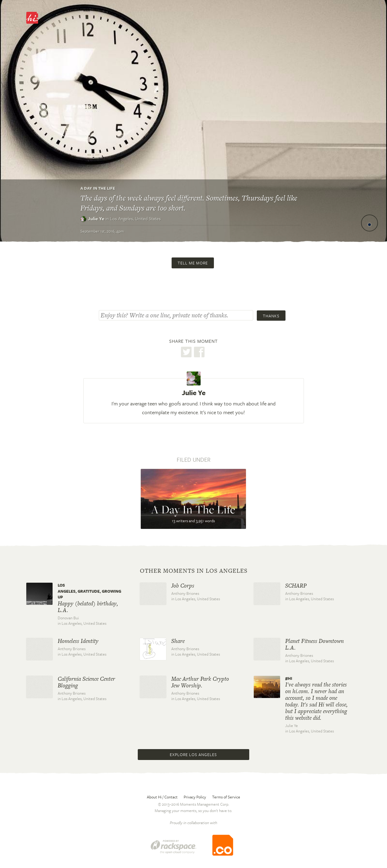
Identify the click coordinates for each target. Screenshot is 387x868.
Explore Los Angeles (193, 755)
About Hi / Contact (162, 797)
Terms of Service (226, 797)
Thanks (271, 316)
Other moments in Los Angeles (194, 571)
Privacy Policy (195, 797)
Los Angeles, (135, 218)
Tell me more (193, 263)
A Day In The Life (98, 188)
